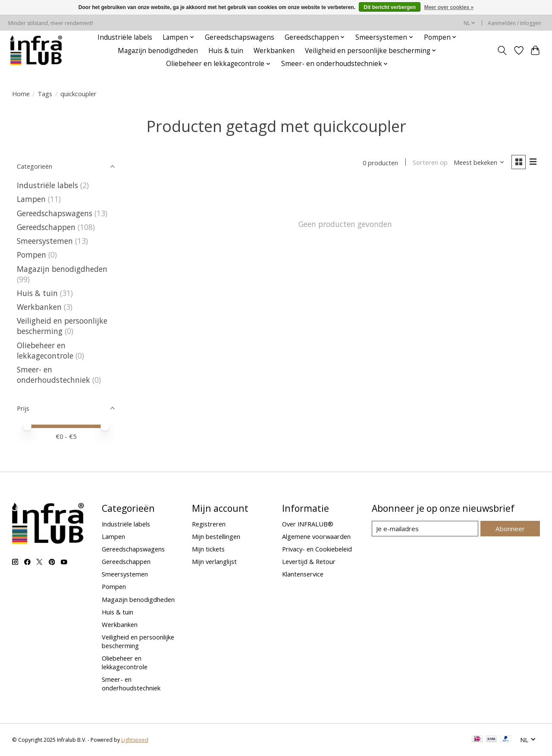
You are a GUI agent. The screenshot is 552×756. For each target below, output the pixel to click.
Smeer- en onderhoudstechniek (53, 375)
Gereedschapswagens (240, 37)
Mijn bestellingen (216, 536)
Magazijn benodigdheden (158, 51)
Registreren (209, 524)
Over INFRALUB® (308, 524)
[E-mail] (425, 529)
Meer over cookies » (449, 7)
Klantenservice (303, 574)
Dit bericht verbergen (390, 7)
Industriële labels (125, 37)
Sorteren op (429, 163)
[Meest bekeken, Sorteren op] (478, 163)
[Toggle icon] (502, 50)
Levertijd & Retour (309, 561)
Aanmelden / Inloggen (514, 23)
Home (21, 94)
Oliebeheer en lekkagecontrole (45, 350)
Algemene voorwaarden (316, 536)
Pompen (31, 255)
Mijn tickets (208, 549)
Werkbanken (274, 51)
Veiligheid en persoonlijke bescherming (62, 326)
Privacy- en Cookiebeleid (317, 549)
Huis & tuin (226, 51)
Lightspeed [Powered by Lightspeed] (135, 740)
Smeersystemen (45, 241)
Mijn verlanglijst (214, 561)
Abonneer (510, 528)
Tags (45, 94)
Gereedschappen (46, 227)
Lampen (31, 199)
